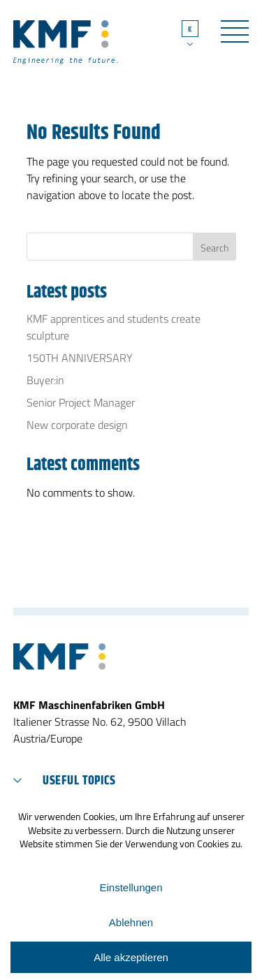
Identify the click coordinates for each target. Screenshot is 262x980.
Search (214, 248)
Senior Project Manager (81, 402)
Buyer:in (45, 380)
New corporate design (77, 425)
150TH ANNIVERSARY (80, 358)
